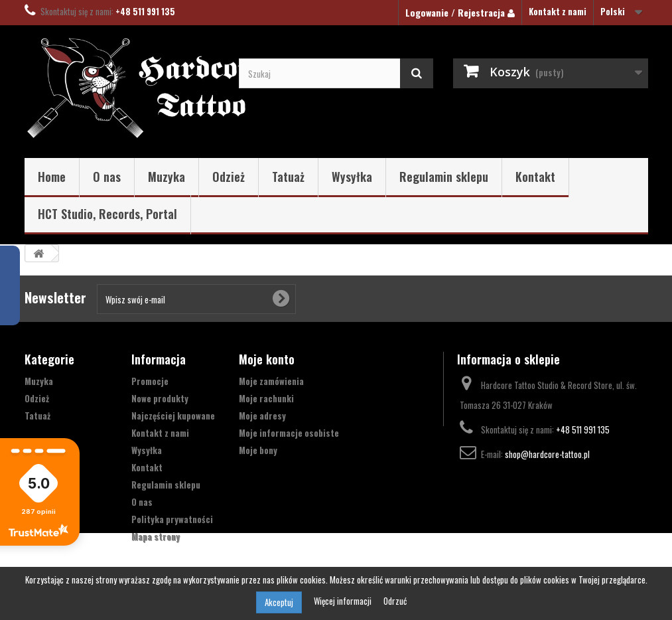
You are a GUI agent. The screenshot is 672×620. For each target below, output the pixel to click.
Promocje (150, 381)
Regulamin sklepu (444, 177)
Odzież (229, 177)
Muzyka (167, 177)
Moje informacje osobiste (289, 433)
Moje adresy (262, 416)
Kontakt (535, 177)
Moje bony (258, 450)
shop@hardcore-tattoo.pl (547, 454)
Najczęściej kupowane (173, 416)
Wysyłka (352, 177)
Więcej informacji (344, 601)
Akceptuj (279, 602)
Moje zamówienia (271, 381)
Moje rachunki (266, 398)
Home (52, 177)
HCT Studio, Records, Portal (107, 214)
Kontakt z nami (558, 11)
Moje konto (267, 359)
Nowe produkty (160, 398)
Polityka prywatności (172, 519)
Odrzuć (395, 601)
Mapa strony (156, 536)
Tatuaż (288, 177)
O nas (107, 177)
